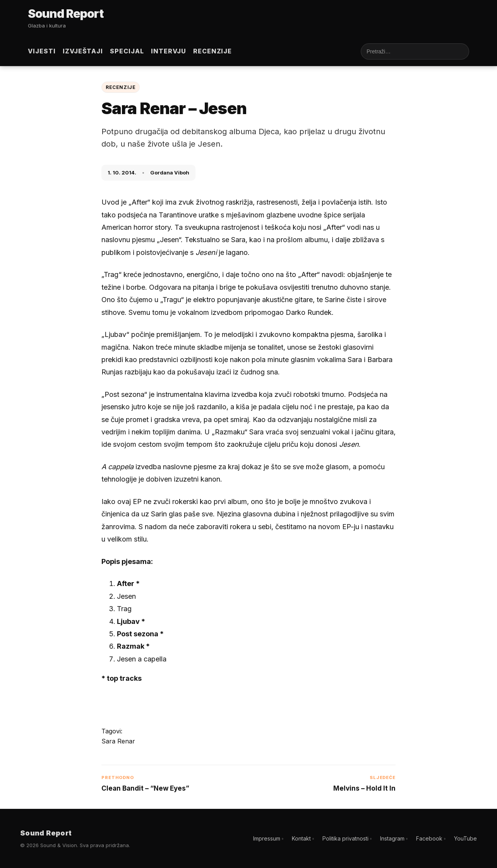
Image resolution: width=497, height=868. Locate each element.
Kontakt (301, 838)
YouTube (465, 838)
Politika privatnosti (345, 838)
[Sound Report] (67, 14)
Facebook (429, 838)
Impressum (267, 838)
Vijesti (42, 51)
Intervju (169, 51)
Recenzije (213, 51)
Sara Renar (118, 741)
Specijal (127, 51)
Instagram (392, 838)
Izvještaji (83, 51)
